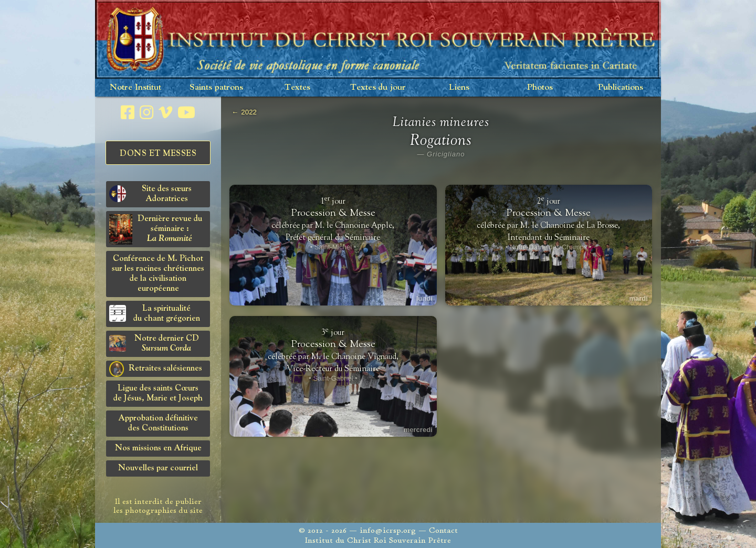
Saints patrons (216, 87)
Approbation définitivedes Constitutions (158, 423)
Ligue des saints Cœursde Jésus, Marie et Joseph (158, 393)
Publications (621, 87)
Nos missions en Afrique (158, 448)
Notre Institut (135, 87)
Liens (459, 87)
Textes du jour (378, 87)
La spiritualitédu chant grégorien (155, 314)
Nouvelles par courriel (158, 468)
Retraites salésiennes (156, 369)
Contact (443, 530)
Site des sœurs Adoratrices (150, 194)
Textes (297, 87)
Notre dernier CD (154, 344)
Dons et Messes (158, 154)
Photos (540, 87)
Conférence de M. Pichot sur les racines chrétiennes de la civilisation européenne (158, 274)
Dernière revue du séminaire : (156, 229)
